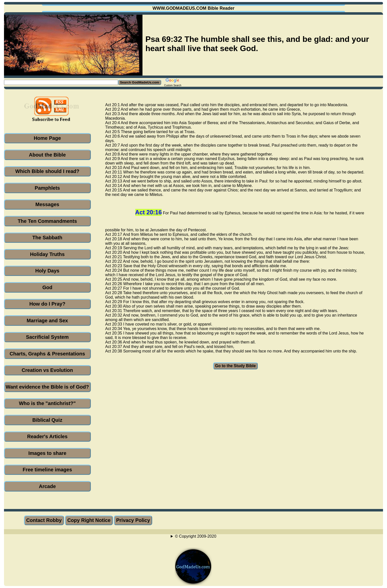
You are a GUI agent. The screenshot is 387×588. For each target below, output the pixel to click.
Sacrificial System (47, 337)
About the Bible (47, 155)
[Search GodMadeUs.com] (61, 82)
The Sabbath (47, 238)
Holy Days (47, 271)
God (47, 287)
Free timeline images (47, 470)
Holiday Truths (47, 254)
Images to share (47, 453)
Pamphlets (47, 188)
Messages (47, 204)
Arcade (47, 486)
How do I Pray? (47, 304)
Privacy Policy (133, 520)
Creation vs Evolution (47, 370)
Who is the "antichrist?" (47, 403)
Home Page (47, 138)
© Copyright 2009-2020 (196, 536)
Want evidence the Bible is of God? (47, 387)
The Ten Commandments (47, 221)
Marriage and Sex (47, 321)
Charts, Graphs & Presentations (47, 354)
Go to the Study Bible (235, 366)
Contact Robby (44, 520)
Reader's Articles (47, 436)
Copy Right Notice (89, 520)
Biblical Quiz (47, 420)
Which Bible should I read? (47, 171)
